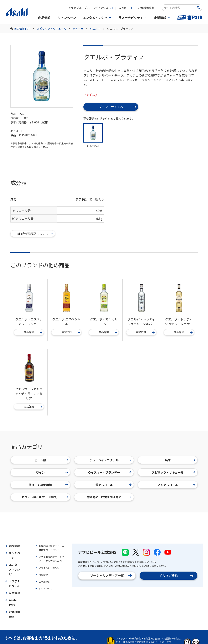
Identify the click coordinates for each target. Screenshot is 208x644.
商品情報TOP (24, 29)
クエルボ (97, 29)
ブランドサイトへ (117, 107)
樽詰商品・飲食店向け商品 (109, 497)
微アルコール (114, 485)
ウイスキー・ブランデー (110, 472)
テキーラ (80, 29)
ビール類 (51, 460)
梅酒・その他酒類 (48, 485)
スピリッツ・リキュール (53, 29)
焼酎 (180, 460)
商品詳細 (33, 332)
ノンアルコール (177, 485)
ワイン (52, 472)
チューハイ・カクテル (111, 460)
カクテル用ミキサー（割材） (45, 497)
